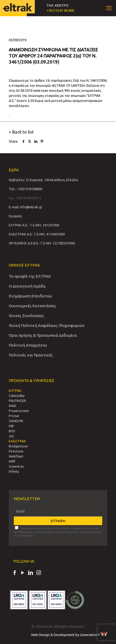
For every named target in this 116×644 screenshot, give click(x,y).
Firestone (16, 451)
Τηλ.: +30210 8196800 (25, 189)
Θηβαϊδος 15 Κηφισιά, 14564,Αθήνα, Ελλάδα (43, 180)
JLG (11, 436)
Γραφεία (15, 216)
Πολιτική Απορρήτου (28, 345)
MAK (12, 406)
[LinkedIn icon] (31, 573)
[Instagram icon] (38, 573)
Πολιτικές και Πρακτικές (31, 355)
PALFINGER (17, 401)
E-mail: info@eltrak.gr (26, 207)
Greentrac (16, 466)
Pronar (14, 416)
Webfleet (16, 456)
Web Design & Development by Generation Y (69, 635)
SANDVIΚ (16, 421)
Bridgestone (18, 446)
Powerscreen (19, 411)
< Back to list (21, 132)
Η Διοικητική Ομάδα (27, 286)
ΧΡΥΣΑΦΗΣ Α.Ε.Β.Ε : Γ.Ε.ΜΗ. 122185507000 (42, 243)
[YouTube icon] (23, 573)
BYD (12, 431)
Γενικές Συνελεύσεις (26, 316)
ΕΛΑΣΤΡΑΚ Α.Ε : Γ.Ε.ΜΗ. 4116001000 (37, 234)
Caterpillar (17, 396)
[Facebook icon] (15, 573)
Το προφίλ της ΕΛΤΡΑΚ (30, 276)
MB (11, 426)
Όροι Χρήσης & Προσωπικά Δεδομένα (43, 335)
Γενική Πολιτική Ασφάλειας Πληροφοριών (47, 325)
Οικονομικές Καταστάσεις (32, 306)
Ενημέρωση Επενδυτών (31, 296)
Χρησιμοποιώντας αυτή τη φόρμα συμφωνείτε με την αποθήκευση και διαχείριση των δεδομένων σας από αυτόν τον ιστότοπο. (58, 531)
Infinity (14, 471)
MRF (12, 461)
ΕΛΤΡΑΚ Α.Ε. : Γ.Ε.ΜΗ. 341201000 (34, 225)
